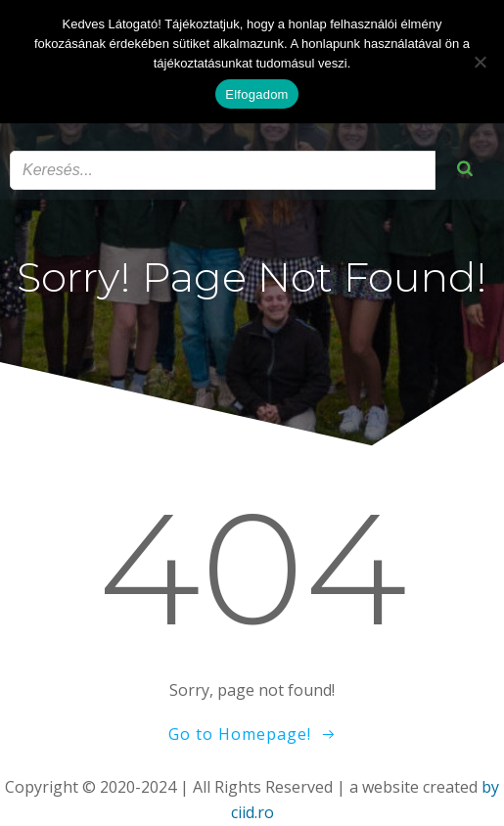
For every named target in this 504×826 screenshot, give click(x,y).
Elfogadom (256, 94)
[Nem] (480, 62)
